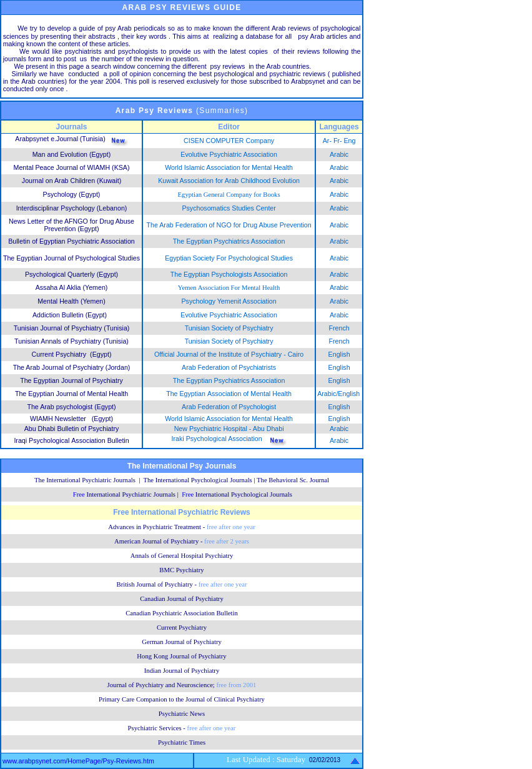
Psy (146, 111)
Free (124, 494)
